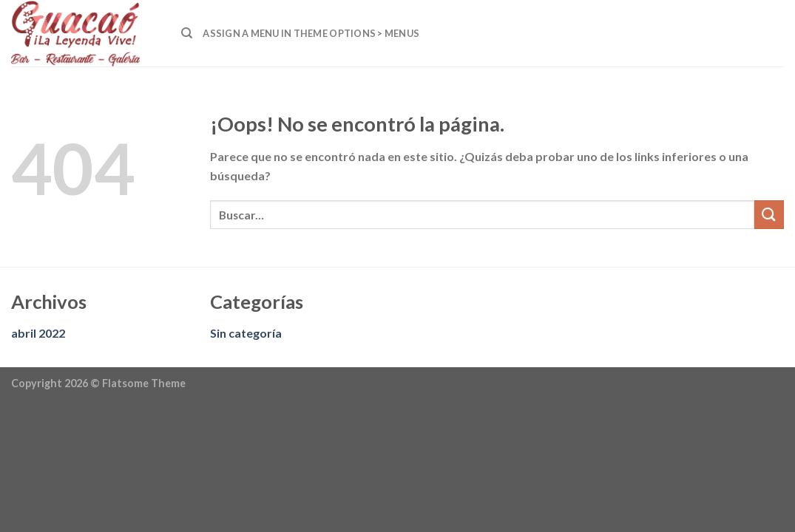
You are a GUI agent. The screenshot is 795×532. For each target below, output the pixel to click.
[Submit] (769, 215)
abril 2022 (38, 333)
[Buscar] (187, 33)
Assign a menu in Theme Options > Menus (311, 33)
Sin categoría (246, 333)
